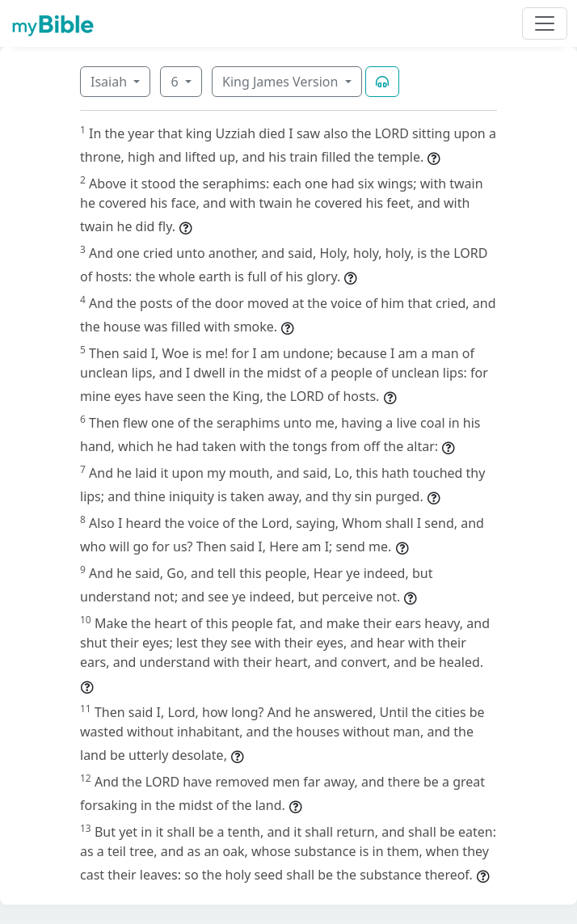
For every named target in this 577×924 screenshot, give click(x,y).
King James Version (282, 82)
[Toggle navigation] (545, 23)
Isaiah (110, 82)
